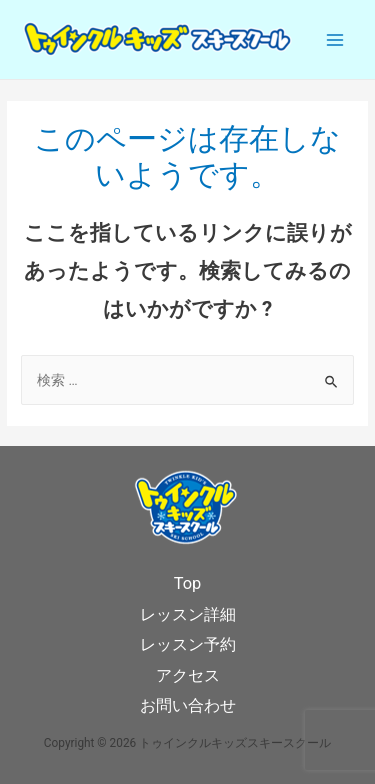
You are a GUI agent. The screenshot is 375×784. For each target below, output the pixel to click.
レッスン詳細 (188, 614)
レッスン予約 (188, 644)
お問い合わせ (188, 705)
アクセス (188, 675)
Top (188, 583)
